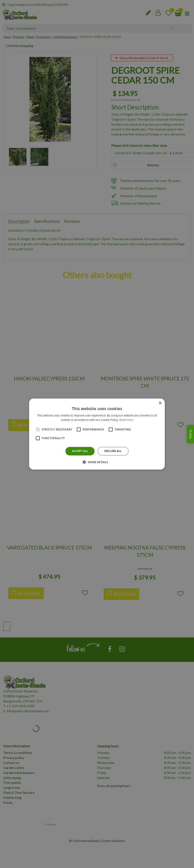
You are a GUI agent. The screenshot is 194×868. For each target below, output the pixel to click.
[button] (97, 462)
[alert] (97, 434)
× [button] (160, 403)
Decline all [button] (113, 451)
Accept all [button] (80, 451)
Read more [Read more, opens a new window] (126, 420)
